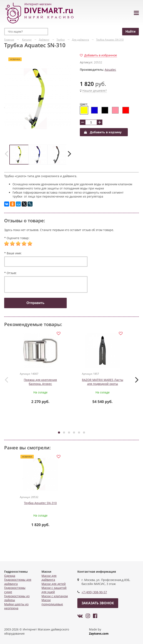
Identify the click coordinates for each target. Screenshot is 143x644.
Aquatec (110, 70)
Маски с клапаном (55, 596)
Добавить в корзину (103, 132)
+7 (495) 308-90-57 (94, 592)
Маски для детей (54, 584)
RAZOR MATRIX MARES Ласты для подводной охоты (103, 385)
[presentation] (6, 153)
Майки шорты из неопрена (16, 606)
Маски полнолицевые (52, 602)
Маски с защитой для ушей (54, 590)
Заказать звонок (98, 603)
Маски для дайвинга (49, 578)
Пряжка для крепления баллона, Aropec (41, 383)
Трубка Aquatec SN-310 (41, 505)
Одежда (10, 576)
